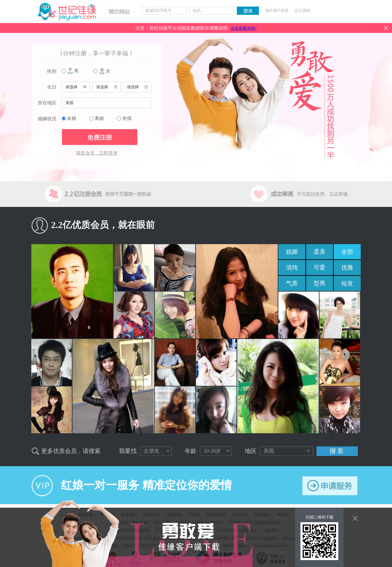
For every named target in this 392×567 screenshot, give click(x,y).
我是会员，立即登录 (97, 153)
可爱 (320, 268)
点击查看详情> (244, 28)
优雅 (347, 268)
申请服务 (330, 486)
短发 (347, 283)
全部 (347, 252)
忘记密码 (302, 11)
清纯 (292, 268)
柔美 (320, 252)
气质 (292, 283)
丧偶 (127, 118)
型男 (320, 283)
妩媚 (292, 252)
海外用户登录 (277, 11)
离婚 (99, 118)
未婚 (71, 118)
